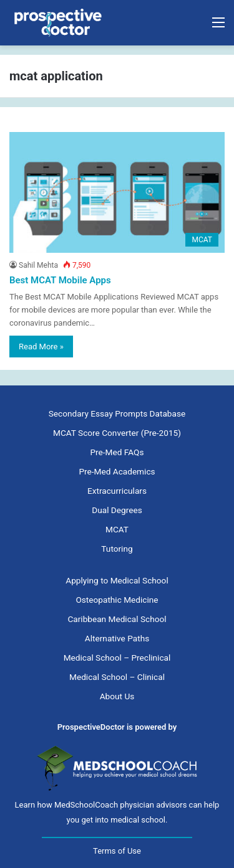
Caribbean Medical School (117, 619)
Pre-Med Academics (117, 471)
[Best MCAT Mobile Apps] (117, 193)
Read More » (41, 347)
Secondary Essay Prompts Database (117, 413)
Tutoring (117, 549)
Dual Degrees (117, 510)
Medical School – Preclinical (117, 658)
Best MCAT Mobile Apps (60, 280)
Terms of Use (117, 851)
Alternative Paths (117, 638)
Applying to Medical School (117, 580)
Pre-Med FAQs (117, 452)
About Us (117, 696)
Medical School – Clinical (117, 677)
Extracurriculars (117, 491)
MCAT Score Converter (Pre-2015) (117, 433)
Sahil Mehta (38, 265)
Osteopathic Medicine (117, 600)
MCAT (117, 529)
